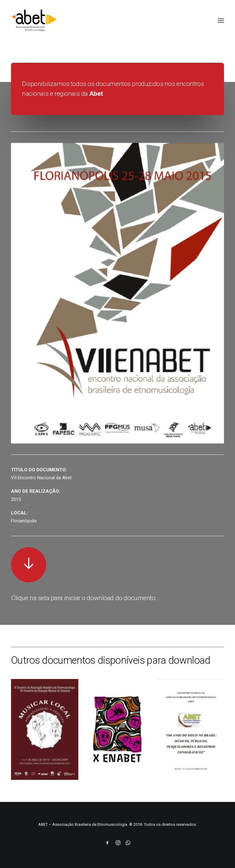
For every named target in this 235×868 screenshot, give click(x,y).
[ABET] (34, 20)
